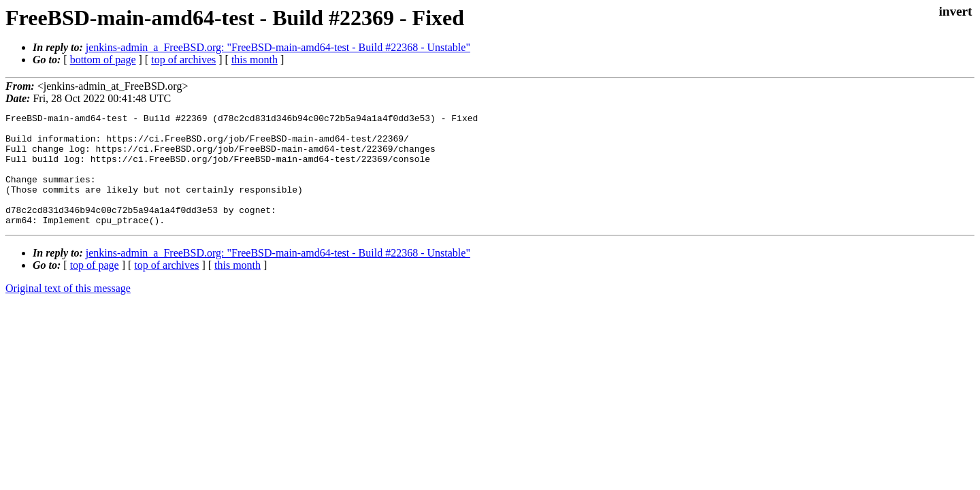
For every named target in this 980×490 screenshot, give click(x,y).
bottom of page (103, 60)
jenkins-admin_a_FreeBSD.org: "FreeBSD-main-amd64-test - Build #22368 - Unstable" (278, 47)
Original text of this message (68, 311)
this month (255, 60)
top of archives (183, 60)
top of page (95, 288)
